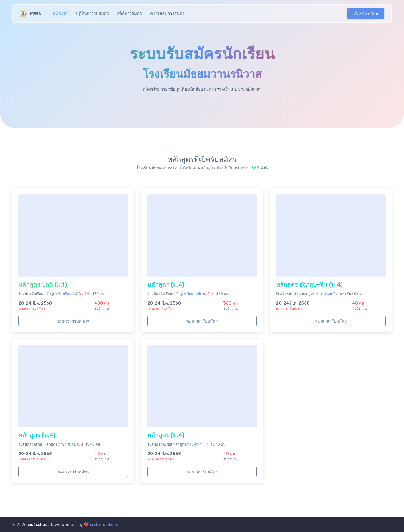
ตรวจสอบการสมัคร (167, 13)
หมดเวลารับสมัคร (73, 321)
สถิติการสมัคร (129, 13)
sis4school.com (105, 524)
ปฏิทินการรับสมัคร (92, 13)
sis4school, (39, 524)
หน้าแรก (60, 13)
